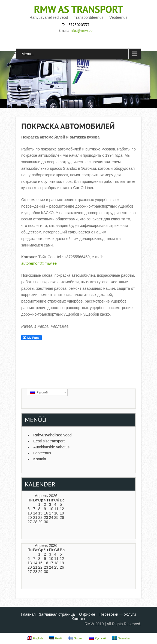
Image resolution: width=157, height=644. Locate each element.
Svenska (121, 638)
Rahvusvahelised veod (52, 435)
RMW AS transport (79, 9)
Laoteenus (42, 453)
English (35, 638)
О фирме (87, 614)
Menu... (28, 54)
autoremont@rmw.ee (39, 263)
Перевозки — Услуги (118, 614)
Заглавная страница (57, 614)
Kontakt (40, 459)
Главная (28, 614)
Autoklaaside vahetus (51, 447)
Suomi (75, 638)
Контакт (78, 619)
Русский (39, 392)
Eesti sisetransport (49, 441)
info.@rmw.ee (81, 30)
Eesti (56, 638)
